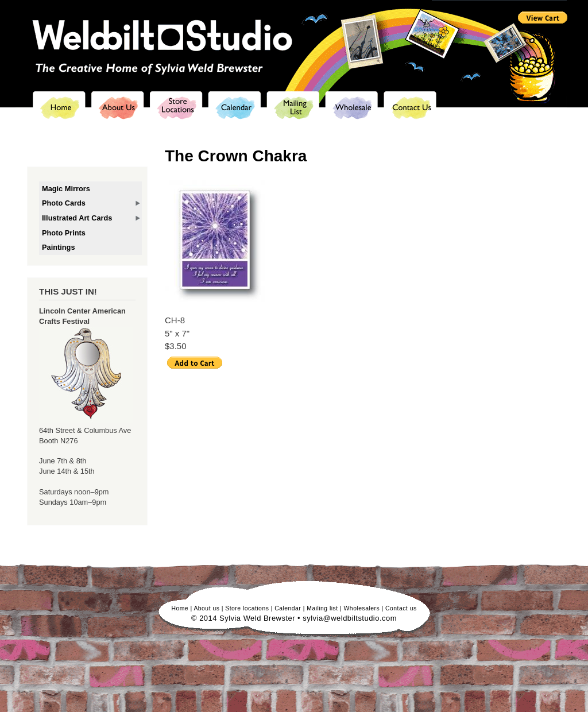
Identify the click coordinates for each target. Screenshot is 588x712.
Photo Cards (64, 203)
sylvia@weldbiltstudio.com (350, 618)
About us (206, 608)
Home (180, 608)
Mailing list (322, 608)
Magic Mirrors (66, 189)
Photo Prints (64, 233)
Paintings (59, 247)
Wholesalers (362, 608)
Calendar (288, 608)
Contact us (401, 608)
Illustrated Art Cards (77, 218)
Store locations (247, 608)
